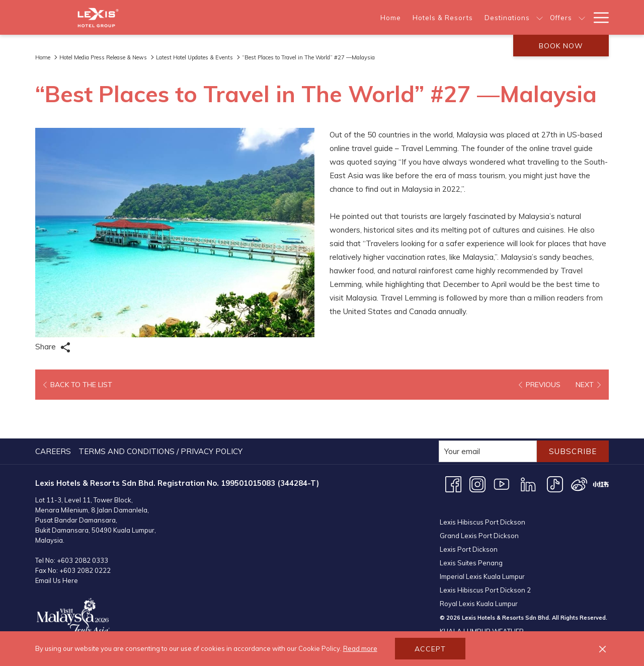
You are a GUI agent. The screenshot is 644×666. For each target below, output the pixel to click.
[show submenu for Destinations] (402, 17)
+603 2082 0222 (85, 532)
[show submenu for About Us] (496, 17)
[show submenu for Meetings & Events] (582, 17)
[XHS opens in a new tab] (601, 445)
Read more (360, 648)
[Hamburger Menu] (597, 17)
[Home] (254, 17)
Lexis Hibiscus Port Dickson (482, 472)
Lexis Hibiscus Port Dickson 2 (485, 540)
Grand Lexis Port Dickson (479, 485)
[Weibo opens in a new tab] (579, 445)
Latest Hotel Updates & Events (194, 57)
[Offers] (423, 17)
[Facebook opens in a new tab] (453, 445)
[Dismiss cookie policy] (602, 649)
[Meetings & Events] (539, 17)
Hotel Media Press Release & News (103, 57)
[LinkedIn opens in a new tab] (528, 445)
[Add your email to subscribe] (488, 413)
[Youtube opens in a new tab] (502, 445)
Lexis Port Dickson (469, 499)
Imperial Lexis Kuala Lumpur (482, 526)
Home (43, 57)
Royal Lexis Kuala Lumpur (479, 553)
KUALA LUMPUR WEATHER (524, 612)
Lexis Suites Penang (471, 512)
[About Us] (471, 17)
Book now (561, 46)
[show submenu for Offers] (445, 17)
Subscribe (573, 413)
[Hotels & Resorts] (305, 17)
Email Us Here (57, 542)
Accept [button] (430, 649)
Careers (53, 413)
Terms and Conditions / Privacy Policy (160, 413)
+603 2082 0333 (83, 522)
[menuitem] (54, 413)
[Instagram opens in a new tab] (477, 445)
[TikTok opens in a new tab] (555, 445)
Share (53, 347)
